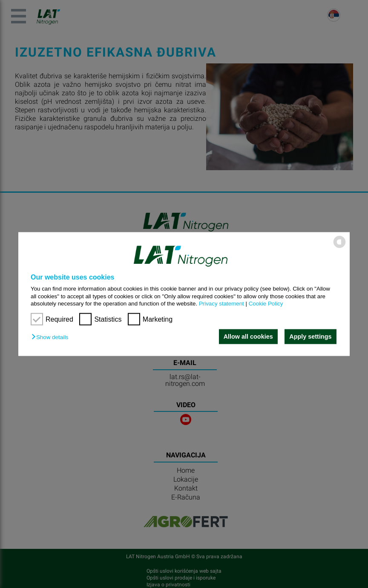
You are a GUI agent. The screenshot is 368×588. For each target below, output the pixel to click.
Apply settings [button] (310, 337)
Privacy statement (221, 304)
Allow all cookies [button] (248, 337)
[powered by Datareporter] (339, 247)
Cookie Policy (266, 304)
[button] (52, 337)
